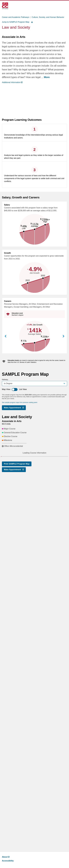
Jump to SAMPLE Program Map (17, 22)
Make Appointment (15, 408)
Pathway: (5, 380)
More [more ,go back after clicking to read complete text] (47, 77)
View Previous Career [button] (6, 336)
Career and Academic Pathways (16, 17)
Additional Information (12, 82)
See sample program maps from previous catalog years (20, 402)
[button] (34, 469)
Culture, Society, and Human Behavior (48, 17)
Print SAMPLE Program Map (17, 840)
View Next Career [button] (63, 336)
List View (23, 389)
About (6, 857)
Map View (6, 389)
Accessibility (8, 861)
